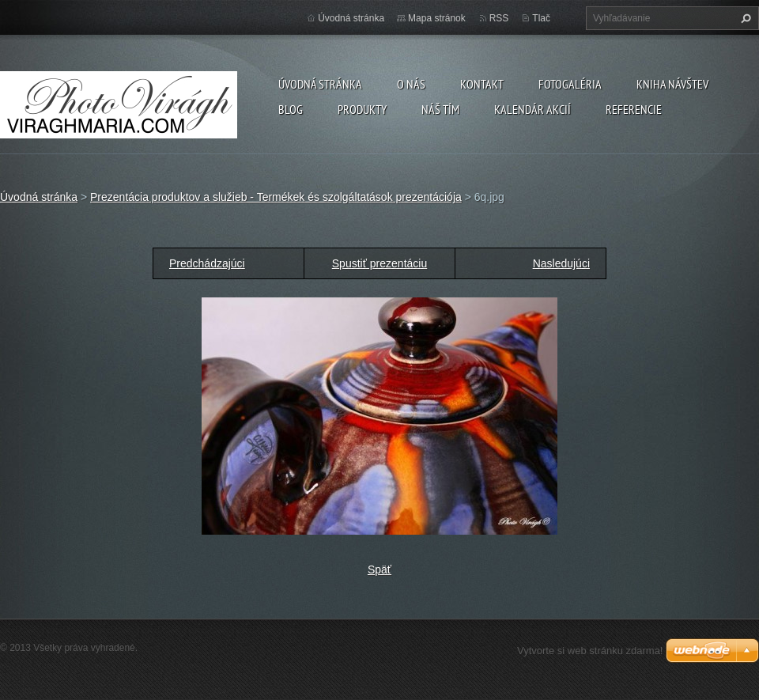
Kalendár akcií (532, 109)
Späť (379, 569)
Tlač (541, 18)
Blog (291, 109)
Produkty (362, 109)
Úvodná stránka (320, 84)
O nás (411, 84)
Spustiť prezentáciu (379, 263)
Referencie (634, 109)
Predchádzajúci (207, 263)
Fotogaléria (570, 84)
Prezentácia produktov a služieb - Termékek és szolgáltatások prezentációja (276, 197)
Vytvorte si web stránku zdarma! (590, 651)
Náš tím (440, 109)
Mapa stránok (437, 18)
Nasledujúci (561, 263)
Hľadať (744, 18)
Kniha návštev (672, 84)
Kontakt (482, 84)
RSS (499, 18)
